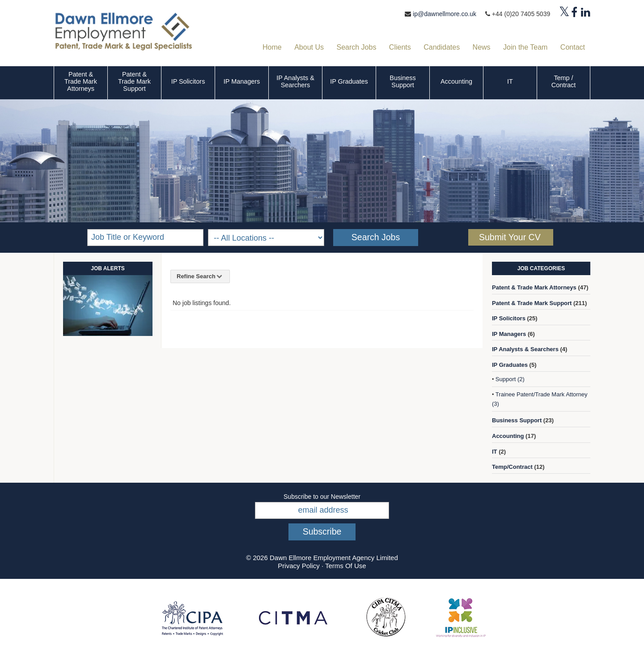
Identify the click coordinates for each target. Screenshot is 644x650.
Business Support (402, 81)
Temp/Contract (512, 467)
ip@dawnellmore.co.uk (445, 14)
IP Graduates (349, 81)
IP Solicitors (188, 81)
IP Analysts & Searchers (295, 81)
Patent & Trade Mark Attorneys (81, 81)
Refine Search (200, 276)
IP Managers (242, 81)
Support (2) (510, 379)
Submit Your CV (510, 237)
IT (510, 81)
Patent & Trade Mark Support (134, 81)
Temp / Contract (563, 81)
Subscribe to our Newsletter (322, 497)
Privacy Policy (299, 566)
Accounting (456, 81)
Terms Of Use (346, 566)
